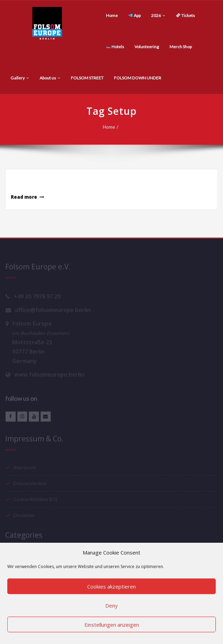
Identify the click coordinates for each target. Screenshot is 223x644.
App (135, 15)
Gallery (20, 78)
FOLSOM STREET (87, 78)
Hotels (115, 47)
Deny (111, 606)
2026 (158, 15)
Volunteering (147, 47)
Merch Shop (181, 47)
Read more (24, 197)
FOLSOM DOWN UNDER (138, 78)
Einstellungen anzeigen (112, 625)
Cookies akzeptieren (111, 586)
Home (112, 15)
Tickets (185, 15)
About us (50, 78)
